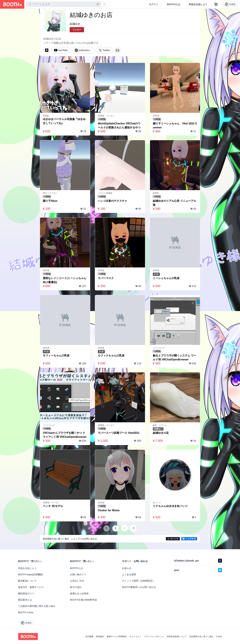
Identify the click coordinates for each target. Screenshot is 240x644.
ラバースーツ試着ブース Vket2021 (119, 433)
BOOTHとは (173, 4)
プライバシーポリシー (154, 637)
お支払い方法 (77, 581)
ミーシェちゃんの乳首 (166, 278)
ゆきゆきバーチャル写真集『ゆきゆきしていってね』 (64, 121)
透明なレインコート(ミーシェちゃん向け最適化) (65, 280)
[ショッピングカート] (216, 4)
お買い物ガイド (78, 574)
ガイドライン (135, 637)
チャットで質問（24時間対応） (138, 581)
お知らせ (127, 568)
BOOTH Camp (26, 612)
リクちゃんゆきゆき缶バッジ (170, 506)
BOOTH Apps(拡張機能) (30, 574)
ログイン (153, 4)
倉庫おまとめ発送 (79, 593)
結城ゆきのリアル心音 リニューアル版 (174, 203)
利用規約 (100, 637)
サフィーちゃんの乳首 (56, 356)
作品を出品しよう (198, 4)
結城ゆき (75, 24)
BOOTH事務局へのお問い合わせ (139, 587)
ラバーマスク (106, 278)
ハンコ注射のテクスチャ (112, 201)
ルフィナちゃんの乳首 (111, 356)
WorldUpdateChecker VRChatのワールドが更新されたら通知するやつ (119, 125)
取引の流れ (76, 587)
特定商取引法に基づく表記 (201, 637)
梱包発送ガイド (26, 593)
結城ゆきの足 (161, 433)
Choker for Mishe (109, 510)
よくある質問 (129, 574)
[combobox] (63, 4)
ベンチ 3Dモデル (53, 506)
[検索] (98, 4)
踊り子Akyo (50, 201)
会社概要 (89, 637)
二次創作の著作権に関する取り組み (37, 606)
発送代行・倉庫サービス (31, 587)
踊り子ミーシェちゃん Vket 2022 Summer (175, 125)
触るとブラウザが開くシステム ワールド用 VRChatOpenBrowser (174, 358)
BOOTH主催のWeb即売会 (83, 600)
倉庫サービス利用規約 (117, 637)
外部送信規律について (177, 637)
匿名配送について (27, 581)
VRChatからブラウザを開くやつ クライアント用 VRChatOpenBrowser (65, 435)
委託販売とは (25, 600)
